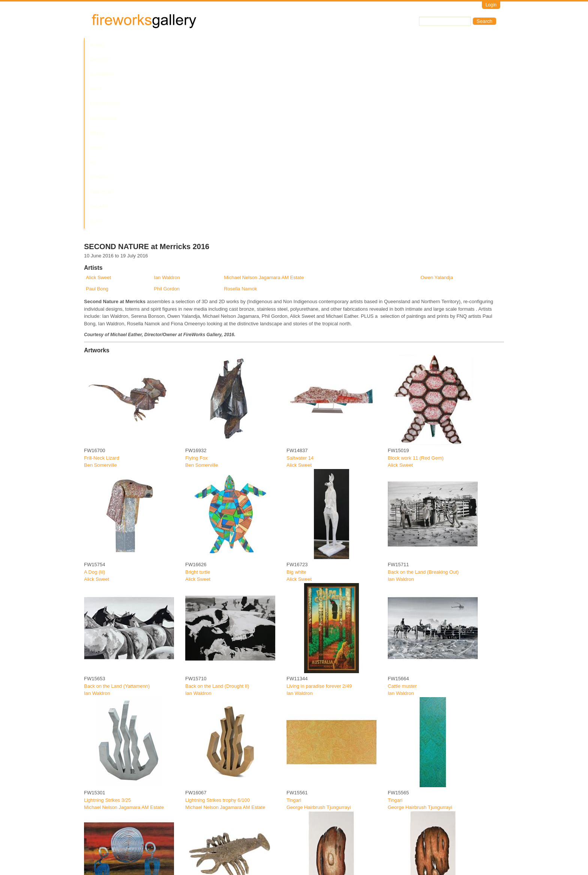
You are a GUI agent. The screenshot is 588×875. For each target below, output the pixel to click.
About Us (293, 45)
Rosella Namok (240, 113)
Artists (122, 45)
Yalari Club (393, 45)
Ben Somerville (100, 289)
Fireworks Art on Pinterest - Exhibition (327, 753)
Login (491, 5)
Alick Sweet (98, 102)
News (266, 45)
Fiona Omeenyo (101, 746)
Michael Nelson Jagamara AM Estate (264, 102)
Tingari (294, 625)
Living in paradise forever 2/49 (319, 510)
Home (97, 45)
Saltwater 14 (300, 282)
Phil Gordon (167, 113)
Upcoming (238, 45)
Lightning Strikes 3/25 (107, 625)
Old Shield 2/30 (404, 739)
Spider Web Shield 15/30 (313, 739)
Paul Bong (97, 113)
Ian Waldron (167, 102)
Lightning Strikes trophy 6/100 (217, 625)
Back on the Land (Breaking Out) (423, 396)
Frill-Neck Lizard (102, 282)
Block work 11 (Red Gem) (416, 282)
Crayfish (194, 739)
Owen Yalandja (437, 102)
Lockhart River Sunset (108, 739)
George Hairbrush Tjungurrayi (319, 632)
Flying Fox (196, 282)
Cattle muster (402, 510)
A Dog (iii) (94, 396)
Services (357, 45)
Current (152, 45)
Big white (296, 396)
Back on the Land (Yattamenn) (117, 510)
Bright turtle (198, 396)
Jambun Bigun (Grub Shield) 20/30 (121, 853)
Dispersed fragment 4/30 (212, 853)
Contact (325, 45)
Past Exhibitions (194, 45)
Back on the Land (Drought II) (217, 510)
